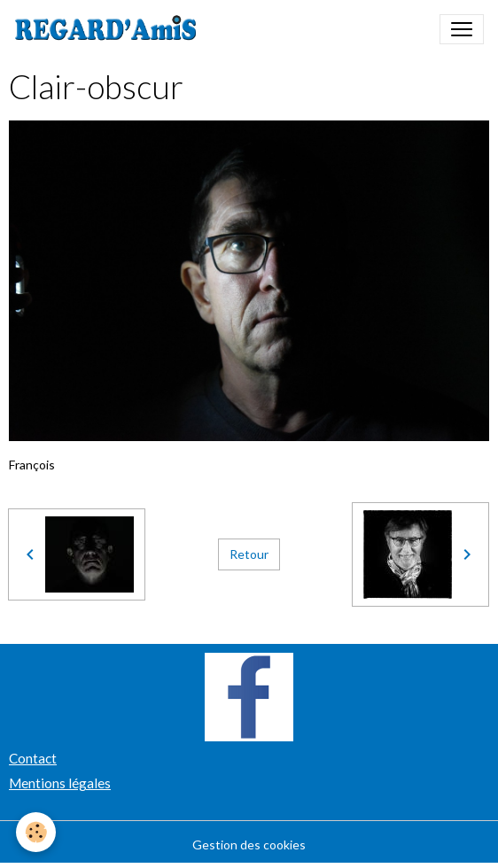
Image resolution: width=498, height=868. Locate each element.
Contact (33, 758)
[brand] (109, 29)
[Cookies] (36, 832)
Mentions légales (60, 783)
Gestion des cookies (249, 845)
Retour (249, 554)
